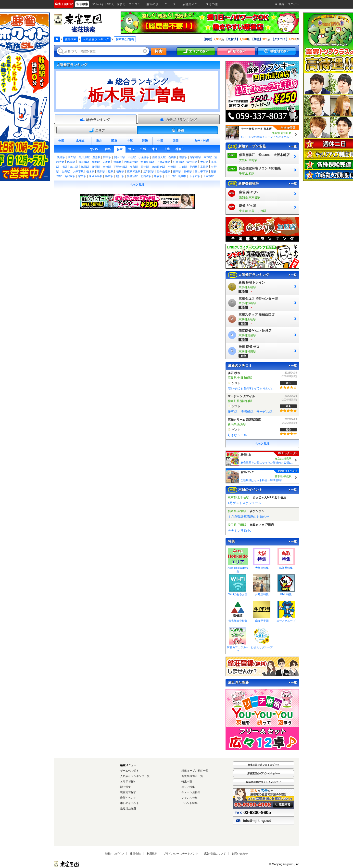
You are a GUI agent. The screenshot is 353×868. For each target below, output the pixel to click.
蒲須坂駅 (84, 162)
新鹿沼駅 (132, 176)
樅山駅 (120, 176)
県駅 (111, 171)
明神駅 (183, 176)
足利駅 (194, 167)
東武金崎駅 (96, 176)
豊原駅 (96, 157)
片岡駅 (96, 162)
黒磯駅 (61, 157)
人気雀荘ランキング (96, 39)
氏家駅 (71, 162)
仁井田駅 (178, 162)
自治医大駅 (159, 157)
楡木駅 (109, 176)
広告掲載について (215, 854)
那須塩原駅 (147, 162)
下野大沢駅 (120, 167)
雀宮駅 (183, 157)
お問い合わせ (240, 854)
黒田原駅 (84, 157)
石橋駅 (172, 157)
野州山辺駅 (164, 171)
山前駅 (183, 167)
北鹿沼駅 (146, 176)
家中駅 (82, 176)
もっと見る (137, 185)
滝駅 (64, 167)
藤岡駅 (177, 171)
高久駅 (72, 157)
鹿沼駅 (96, 167)
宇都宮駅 (196, 157)
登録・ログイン (115, 854)
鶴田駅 (85, 167)
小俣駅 (172, 167)
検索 (159, 51)
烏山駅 (74, 167)
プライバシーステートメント (181, 854)
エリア (97, 130)
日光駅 (145, 167)
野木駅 (107, 157)
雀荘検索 (71, 39)
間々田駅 (120, 157)
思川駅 (101, 171)
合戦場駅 (70, 176)
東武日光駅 (158, 167)
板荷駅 (158, 176)
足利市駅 (149, 171)
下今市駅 (195, 176)
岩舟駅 (66, 171)
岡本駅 (208, 157)
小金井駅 (144, 157)
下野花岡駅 (164, 162)
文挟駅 (107, 167)
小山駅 (132, 157)
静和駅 (188, 171)
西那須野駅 (131, 162)
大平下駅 (78, 171)
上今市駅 (208, 176)
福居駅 (120, 171)
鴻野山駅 (192, 162)
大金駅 (204, 162)
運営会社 (135, 854)
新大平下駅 (202, 171)
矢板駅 (107, 162)
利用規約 (152, 854)
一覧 (292, 146)
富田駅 (204, 167)
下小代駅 (170, 176)
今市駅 (134, 167)
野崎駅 (118, 162)
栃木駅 (90, 171)
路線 (178, 130)
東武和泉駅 (134, 171)
